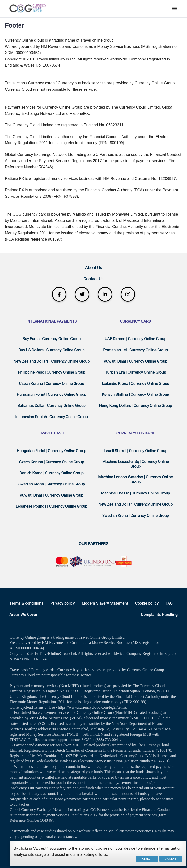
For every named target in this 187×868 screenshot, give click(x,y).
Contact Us (93, 279)
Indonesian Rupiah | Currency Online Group (51, 417)
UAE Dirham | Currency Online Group (136, 339)
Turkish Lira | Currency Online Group (135, 372)
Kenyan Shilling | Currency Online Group (136, 394)
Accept (171, 859)
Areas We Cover (23, 615)
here (32, 724)
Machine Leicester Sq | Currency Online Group (136, 464)
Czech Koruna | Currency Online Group (51, 383)
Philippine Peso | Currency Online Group (51, 372)
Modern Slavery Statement (105, 603)
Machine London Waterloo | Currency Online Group (136, 479)
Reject (147, 859)
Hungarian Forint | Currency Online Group (52, 394)
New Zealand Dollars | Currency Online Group (51, 361)
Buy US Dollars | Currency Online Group (52, 350)
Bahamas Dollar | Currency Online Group (52, 405)
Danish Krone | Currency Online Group (51, 473)
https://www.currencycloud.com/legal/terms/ (93, 707)
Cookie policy (147, 603)
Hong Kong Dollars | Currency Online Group (136, 405)
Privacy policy (63, 603)
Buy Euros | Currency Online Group (51, 339)
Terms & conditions (26, 603)
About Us (94, 268)
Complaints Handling (159, 615)
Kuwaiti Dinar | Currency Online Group (136, 361)
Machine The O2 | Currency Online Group (136, 493)
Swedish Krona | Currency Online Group (52, 484)
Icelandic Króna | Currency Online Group (136, 383)
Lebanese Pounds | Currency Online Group (51, 506)
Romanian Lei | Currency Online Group (136, 350)
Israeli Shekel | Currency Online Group (136, 451)
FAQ (169, 603)
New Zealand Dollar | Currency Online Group (136, 504)
